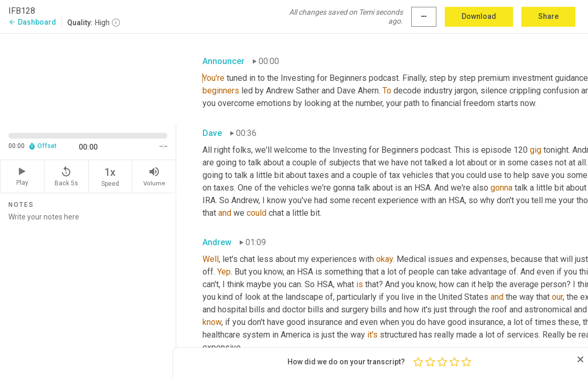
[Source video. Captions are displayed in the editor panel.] (88, 78)
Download (479, 16)
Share (548, 16)
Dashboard (32, 22)
